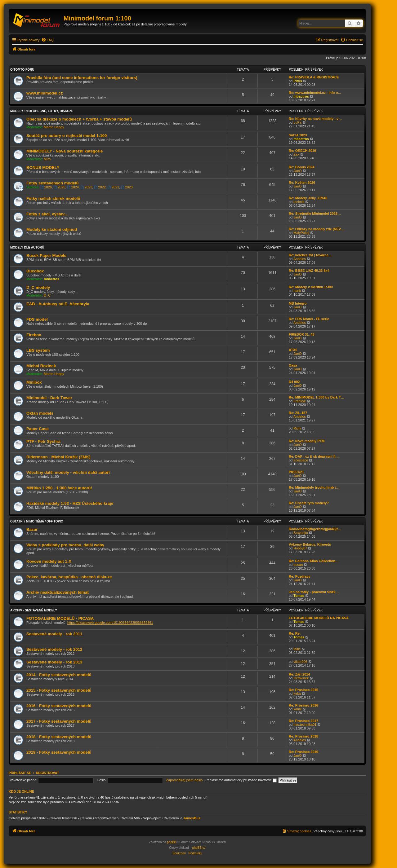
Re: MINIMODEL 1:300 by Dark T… (317, 397)
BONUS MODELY (43, 167)
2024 (73, 187)
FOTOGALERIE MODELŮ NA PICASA (319, 618)
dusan (298, 565)
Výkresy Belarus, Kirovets (310, 544)
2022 (100, 187)
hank (297, 291)
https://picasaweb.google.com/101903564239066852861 (110, 623)
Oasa (293, 365)
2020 (127, 187)
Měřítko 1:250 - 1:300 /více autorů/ (59, 488)
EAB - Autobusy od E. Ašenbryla (58, 304)
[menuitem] (47, 40)
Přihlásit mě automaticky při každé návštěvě (241, 780)
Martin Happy (54, 127)
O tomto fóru (22, 70)
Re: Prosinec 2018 (303, 736)
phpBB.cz (199, 848)
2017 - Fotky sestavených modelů (59, 721)
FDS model (37, 319)
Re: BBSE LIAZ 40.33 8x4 (309, 271)
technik (299, 202)
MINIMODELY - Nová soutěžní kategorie (65, 151)
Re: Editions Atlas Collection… (314, 561)
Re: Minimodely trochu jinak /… (314, 487)
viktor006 (300, 662)
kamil (297, 709)
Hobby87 (300, 548)
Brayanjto (301, 533)
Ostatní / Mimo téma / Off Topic (37, 521)
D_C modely (38, 287)
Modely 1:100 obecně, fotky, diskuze (42, 111)
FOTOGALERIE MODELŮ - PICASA (60, 618)
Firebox (34, 335)
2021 (113, 187)
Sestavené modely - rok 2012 (54, 649)
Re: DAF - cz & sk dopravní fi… (314, 456)
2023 (86, 187)
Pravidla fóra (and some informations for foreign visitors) (82, 78)
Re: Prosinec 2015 (303, 690)
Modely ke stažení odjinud (52, 229)
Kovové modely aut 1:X (49, 561)
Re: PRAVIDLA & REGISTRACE (314, 77)
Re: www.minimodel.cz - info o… (315, 93)
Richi (297, 428)
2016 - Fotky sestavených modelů (59, 706)
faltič (297, 649)
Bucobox (35, 271)
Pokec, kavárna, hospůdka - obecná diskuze (69, 577)
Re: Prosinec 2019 (303, 752)
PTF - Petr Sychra (43, 441)
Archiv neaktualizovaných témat (58, 592)
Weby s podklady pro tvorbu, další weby (65, 545)
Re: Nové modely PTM (307, 441)
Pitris (298, 81)
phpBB (172, 842)
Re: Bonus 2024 (302, 167)
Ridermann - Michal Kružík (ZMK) (58, 457)
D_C (47, 295)
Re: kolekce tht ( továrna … (311, 255)
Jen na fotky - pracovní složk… (314, 592)
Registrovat (47, 773)
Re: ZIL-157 (298, 413)
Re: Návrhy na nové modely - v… (315, 119)
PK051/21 (296, 472)
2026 (46, 187)
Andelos (300, 259)
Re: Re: (295, 633)
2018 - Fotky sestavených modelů (59, 737)
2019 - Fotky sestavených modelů (59, 752)
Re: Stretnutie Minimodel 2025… (315, 214)
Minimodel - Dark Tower (49, 398)
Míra (47, 159)
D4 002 (294, 382)
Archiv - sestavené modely (34, 610)
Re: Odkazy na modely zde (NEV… (317, 229)
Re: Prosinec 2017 (303, 721)
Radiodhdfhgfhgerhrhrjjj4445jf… (315, 529)
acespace (301, 460)
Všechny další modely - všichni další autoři (68, 472)
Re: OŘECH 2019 (302, 151)
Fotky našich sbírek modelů (53, 198)
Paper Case (38, 429)
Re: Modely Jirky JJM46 (308, 198)
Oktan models (40, 413)
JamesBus (192, 818)
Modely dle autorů (27, 247)
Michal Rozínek (41, 366)
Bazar (32, 529)
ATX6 (293, 350)
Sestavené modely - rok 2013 (54, 662)
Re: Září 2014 (299, 674)
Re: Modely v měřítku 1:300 (311, 287)
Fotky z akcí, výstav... (47, 214)
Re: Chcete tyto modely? (309, 503)
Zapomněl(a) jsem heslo (184, 780)
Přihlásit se (20, 773)
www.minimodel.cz (45, 93)
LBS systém (38, 350)
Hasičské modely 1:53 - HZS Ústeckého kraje (70, 503)
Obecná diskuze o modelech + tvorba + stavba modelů (79, 119)
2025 (59, 187)
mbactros (301, 96)
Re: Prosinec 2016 (303, 705)
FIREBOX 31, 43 (302, 334)
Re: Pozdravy (300, 576)
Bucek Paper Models (46, 256)
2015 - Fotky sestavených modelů (59, 690)
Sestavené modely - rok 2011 (54, 634)
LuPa (297, 122)
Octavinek (301, 678)
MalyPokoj (301, 233)
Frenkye (300, 401)
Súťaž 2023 (298, 135)
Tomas (299, 596)
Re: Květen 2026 (302, 183)
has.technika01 (305, 725)
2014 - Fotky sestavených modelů (59, 675)
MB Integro (298, 303)
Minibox (34, 382)
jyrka (297, 694)
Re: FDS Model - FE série (309, 319)
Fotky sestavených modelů (53, 183)
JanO (297, 171)
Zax (296, 154)
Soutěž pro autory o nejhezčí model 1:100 (67, 136)
